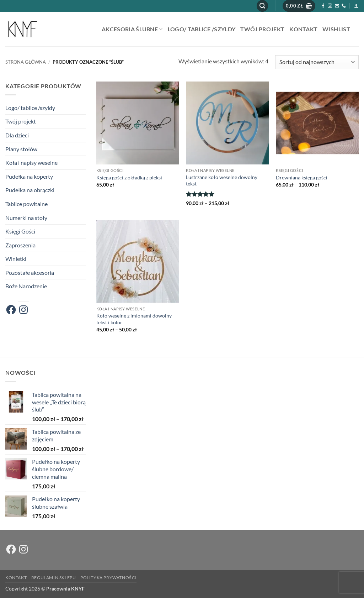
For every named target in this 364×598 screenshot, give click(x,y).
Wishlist (336, 29)
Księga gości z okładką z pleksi (129, 177)
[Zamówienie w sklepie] (317, 62)
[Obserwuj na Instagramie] (330, 6)
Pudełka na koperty (29, 176)
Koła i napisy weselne (31, 162)
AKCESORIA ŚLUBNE (132, 29)
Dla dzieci (17, 135)
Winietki (16, 259)
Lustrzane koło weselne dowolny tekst (222, 180)
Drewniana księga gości (302, 177)
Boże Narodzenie (26, 286)
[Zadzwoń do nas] (344, 6)
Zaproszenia (20, 245)
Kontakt (303, 29)
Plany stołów (21, 149)
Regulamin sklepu (54, 578)
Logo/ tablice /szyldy (202, 29)
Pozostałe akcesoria (30, 272)
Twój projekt (262, 29)
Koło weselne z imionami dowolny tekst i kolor (134, 319)
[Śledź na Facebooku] (323, 6)
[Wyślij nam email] (337, 6)
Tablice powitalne (26, 204)
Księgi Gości (20, 231)
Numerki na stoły (26, 218)
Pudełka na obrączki (30, 190)
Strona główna (26, 62)
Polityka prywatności (108, 578)
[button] (262, 6)
